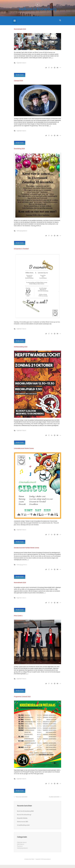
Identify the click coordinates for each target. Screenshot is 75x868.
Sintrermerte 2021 (23, 822)
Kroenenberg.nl (47, 859)
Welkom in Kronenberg (38, 9)
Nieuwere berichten (21, 797)
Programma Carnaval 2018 (22, 697)
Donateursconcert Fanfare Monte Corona (27, 548)
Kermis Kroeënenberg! (24, 815)
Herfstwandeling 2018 (21, 347)
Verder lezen (20, 75)
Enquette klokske (22, 818)
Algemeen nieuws (21, 63)
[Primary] (15, 21)
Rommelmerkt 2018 (20, 583)
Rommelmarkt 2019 (20, 29)
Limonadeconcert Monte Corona (24, 448)
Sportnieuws (21, 844)
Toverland (20, 846)
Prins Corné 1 (18, 616)
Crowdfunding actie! (23, 825)
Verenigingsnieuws (22, 231)
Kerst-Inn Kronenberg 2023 (25, 811)
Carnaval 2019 (18, 81)
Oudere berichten (54, 797)
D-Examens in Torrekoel (21, 249)
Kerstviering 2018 (19, 149)
